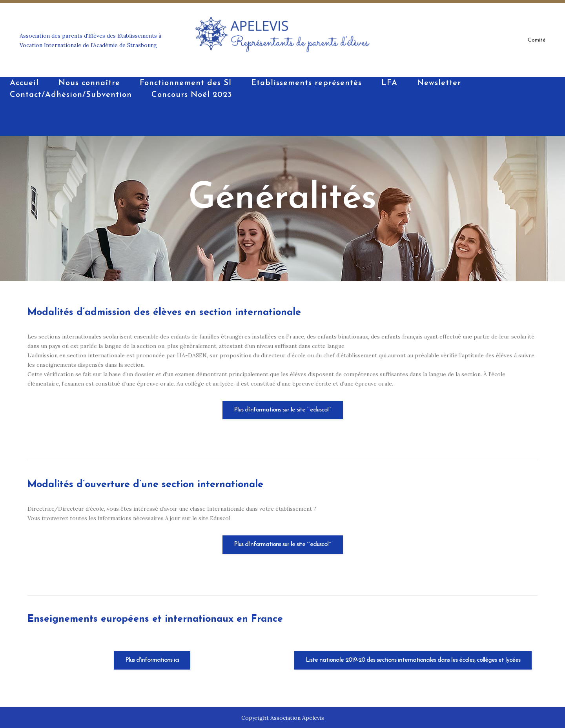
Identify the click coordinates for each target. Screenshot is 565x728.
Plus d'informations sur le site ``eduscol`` (283, 410)
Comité (537, 40)
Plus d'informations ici (152, 660)
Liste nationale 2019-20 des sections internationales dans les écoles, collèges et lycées (413, 660)
